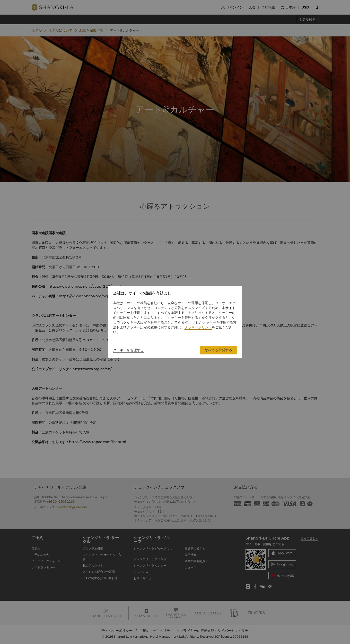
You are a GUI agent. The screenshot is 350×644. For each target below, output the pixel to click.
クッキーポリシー (198, 327)
